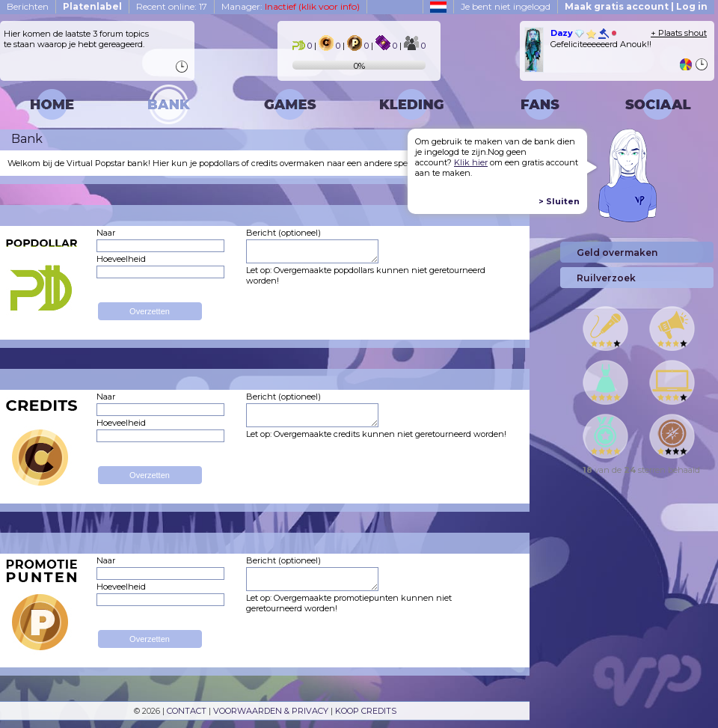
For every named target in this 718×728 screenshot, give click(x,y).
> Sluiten (559, 201)
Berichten (28, 6)
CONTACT (187, 711)
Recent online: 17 (172, 6)
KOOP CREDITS (366, 711)
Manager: (291, 6)
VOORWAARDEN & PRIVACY (271, 711)
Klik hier (471, 162)
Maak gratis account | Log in (636, 6)
